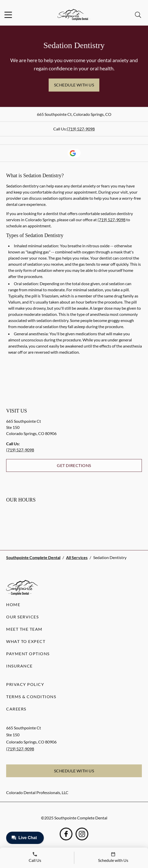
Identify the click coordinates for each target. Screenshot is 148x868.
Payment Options (28, 654)
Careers (16, 709)
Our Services (22, 617)
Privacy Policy (25, 684)
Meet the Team (24, 629)
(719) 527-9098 (81, 129)
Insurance (19, 666)
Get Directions (74, 465)
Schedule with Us (74, 85)
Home (13, 604)
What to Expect (26, 641)
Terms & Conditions (31, 697)
